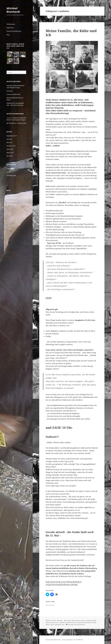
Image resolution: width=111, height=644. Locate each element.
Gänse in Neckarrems (13, 94)
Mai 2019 (10, 142)
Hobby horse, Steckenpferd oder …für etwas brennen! (15, 104)
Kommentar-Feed (12, 201)
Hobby (94, 621)
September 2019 (12, 136)
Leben (8, 172)
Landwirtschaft (81, 623)
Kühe (56, 623)
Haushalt (89, 621)
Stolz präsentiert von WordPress (72, 640)
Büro (78, 621)
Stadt (52, 625)
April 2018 (10, 149)
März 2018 (10, 153)
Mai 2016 (10, 156)
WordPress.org (11, 205)
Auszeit (69, 621)
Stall (63, 625)
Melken (89, 623)
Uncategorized (11, 175)
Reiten (48, 625)
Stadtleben (58, 625)
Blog (8, 35)
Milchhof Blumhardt (13, 10)
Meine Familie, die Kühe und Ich (71, 33)
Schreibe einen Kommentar (76, 625)
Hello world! (22, 123)
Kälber (48, 623)
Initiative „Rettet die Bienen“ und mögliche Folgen (16, 87)
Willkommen (11, 24)
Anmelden (10, 195)
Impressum (10, 28)
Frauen (83, 621)
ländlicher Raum (71, 623)
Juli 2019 (9, 139)
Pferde (94, 623)
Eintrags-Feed (11, 198)
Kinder (52, 623)
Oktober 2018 (11, 146)
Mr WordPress (11, 123)
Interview (10, 91)
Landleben (62, 623)
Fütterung (10, 169)
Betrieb (74, 621)
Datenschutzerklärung (14, 31)
